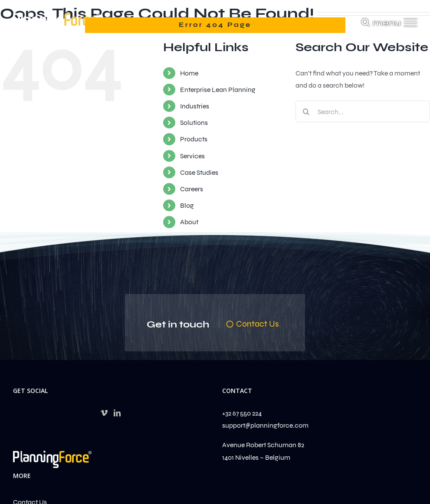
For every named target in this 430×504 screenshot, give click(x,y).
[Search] (306, 111)
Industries (195, 106)
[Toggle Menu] (411, 23)
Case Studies (199, 172)
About (189, 222)
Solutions (194, 123)
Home (189, 73)
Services (192, 156)
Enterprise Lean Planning (218, 90)
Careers (192, 189)
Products (194, 139)
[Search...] (363, 111)
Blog (187, 205)
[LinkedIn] (117, 413)
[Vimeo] (104, 413)
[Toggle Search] (366, 22)
